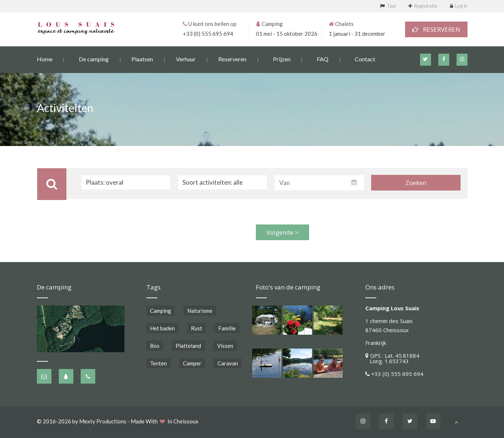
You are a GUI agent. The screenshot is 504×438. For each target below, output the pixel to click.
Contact (365, 59)
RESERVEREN (436, 29)
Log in (461, 6)
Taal (391, 6)
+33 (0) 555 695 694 (208, 33)
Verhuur (186, 59)
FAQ (323, 59)
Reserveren (232, 59)
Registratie (426, 6)
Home (45, 59)
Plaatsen (142, 59)
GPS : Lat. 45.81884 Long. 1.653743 (392, 358)
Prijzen (282, 59)
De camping (94, 59)
